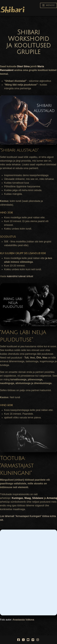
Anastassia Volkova (23, 620)
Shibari (12, 10)
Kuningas (17, 498)
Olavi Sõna (23, 66)
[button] (49, 5)
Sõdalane (38, 498)
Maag (28, 498)
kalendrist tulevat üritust (20, 276)
